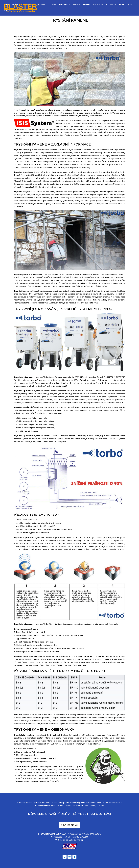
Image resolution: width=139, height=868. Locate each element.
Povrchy (63, 5)
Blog (130, 5)
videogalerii (63, 803)
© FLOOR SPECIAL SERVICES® (52, 834)
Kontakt (8, 11)
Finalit (87, 5)
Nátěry (77, 5)
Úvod (6, 5)
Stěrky (53, 5)
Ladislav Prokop (76, 840)
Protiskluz (41, 5)
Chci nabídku (69, 825)
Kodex (15, 5)
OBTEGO (97, 5)
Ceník (122, 5)
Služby (27, 5)
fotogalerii (80, 803)
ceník (48, 806)
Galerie (110, 5)
